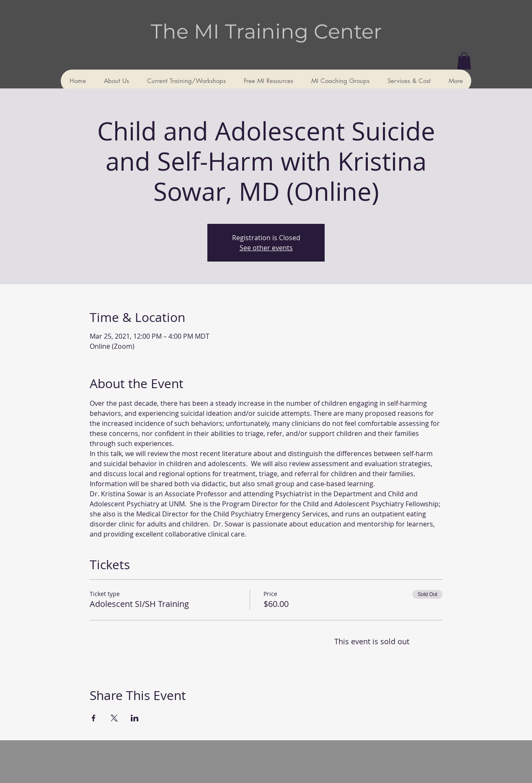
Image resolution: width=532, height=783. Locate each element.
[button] (464, 61)
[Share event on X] (114, 718)
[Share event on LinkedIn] (135, 718)
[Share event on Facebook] (94, 718)
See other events (266, 248)
